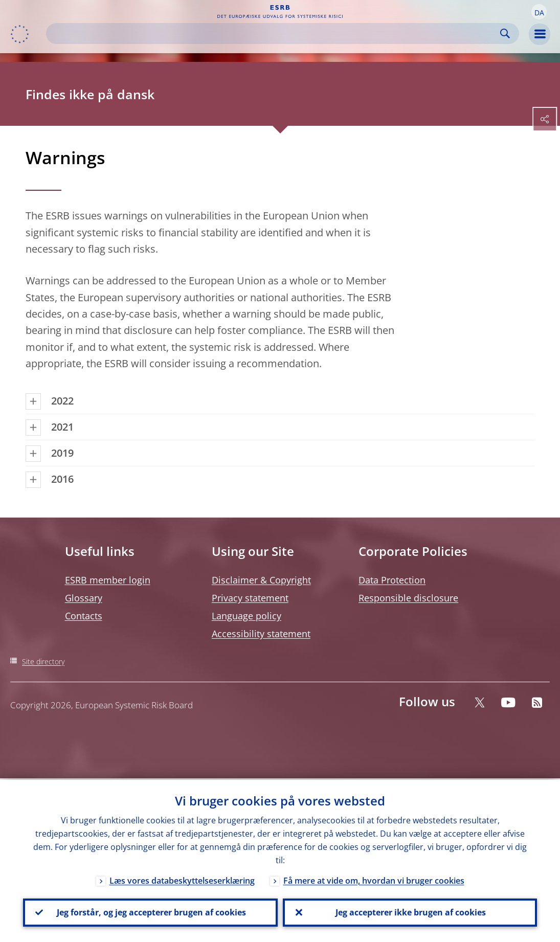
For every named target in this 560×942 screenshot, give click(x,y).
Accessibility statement (261, 634)
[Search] (274, 33)
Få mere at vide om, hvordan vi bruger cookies (374, 879)
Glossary (84, 598)
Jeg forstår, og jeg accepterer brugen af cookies (150, 912)
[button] (539, 12)
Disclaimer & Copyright (261, 580)
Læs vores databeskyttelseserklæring (182, 879)
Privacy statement (250, 598)
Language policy (247, 616)
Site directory (43, 661)
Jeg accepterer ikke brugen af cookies (410, 912)
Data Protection (392, 580)
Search (505, 33)
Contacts (84, 616)
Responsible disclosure (408, 598)
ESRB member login (108, 580)
